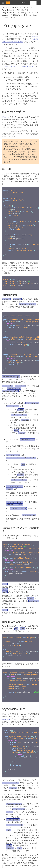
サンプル (30, 141)
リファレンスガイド (24, 7)
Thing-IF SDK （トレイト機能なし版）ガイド (19, 13)
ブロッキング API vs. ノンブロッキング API (18, 66)
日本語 (25, 3)
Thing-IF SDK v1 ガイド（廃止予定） (16, 10)
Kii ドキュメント (8, 7)
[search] (36, 4)
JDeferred (35, 36)
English (22, 3)
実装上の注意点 (30, 15)
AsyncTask (6, 707)
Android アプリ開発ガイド (12, 15)
